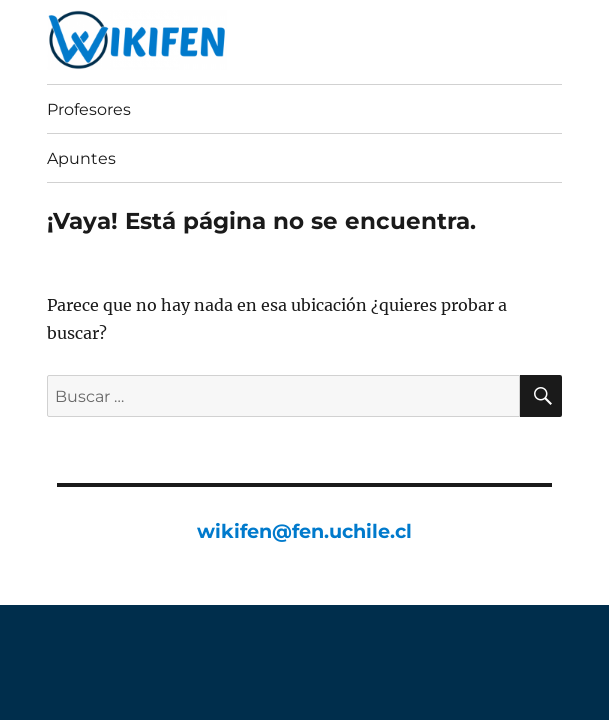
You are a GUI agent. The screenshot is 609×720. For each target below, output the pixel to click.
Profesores (89, 109)
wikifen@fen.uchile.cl (304, 531)
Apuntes (81, 158)
